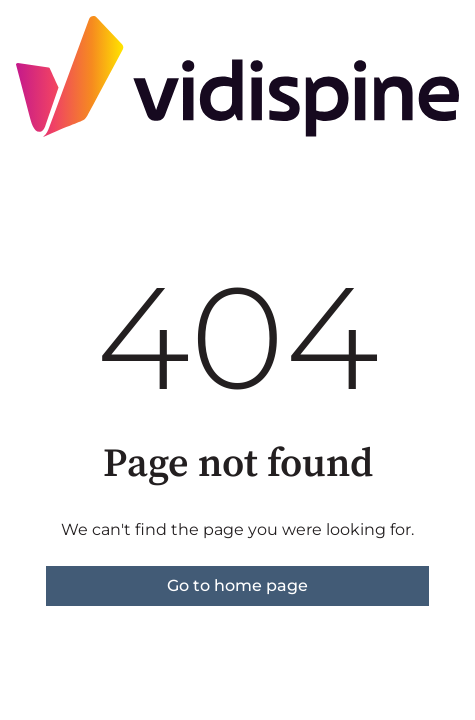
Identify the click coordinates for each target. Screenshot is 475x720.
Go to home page (237, 585)
